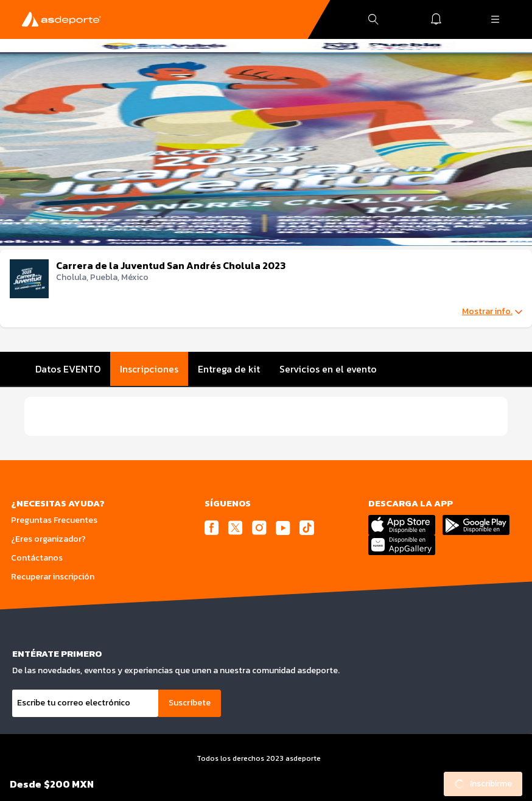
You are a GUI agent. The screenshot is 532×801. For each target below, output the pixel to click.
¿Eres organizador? (48, 539)
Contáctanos (37, 558)
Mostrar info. (492, 312)
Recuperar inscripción (53, 577)
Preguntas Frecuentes (54, 520)
